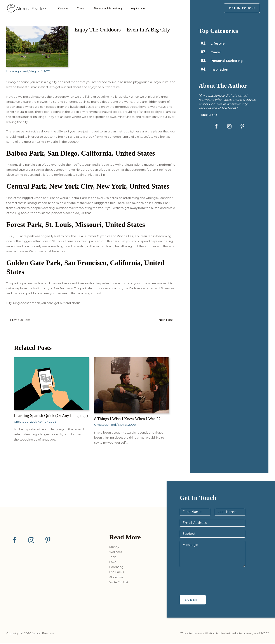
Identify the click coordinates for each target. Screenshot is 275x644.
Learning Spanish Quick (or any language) (43, 418)
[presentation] (213, 589)
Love (113, 563)
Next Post (166, 320)
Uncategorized (17, 71)
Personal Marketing (102, 8)
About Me (116, 578)
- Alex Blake (208, 115)
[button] (246, 8)
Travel (78, 8)
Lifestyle (61, 8)
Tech (113, 558)
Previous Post (19, 320)
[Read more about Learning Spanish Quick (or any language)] (51, 384)
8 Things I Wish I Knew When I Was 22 (129, 419)
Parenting (116, 568)
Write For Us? (119, 583)
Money (114, 548)
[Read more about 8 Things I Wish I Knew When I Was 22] (132, 385)
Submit (193, 601)
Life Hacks (117, 573)
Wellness (116, 553)
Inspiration (130, 8)
